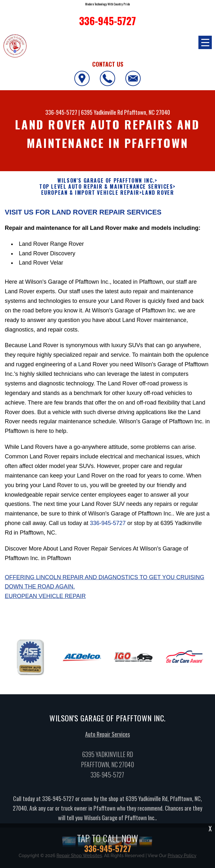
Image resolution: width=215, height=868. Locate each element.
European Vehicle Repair (45, 599)
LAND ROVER (158, 193)
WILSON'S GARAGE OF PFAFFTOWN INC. (106, 181)
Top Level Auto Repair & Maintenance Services (106, 187)
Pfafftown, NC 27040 (147, 112)
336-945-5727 (61, 112)
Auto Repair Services (108, 737)
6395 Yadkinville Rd (102, 112)
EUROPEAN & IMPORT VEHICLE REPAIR (90, 193)
